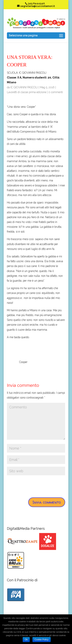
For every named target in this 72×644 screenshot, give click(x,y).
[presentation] (36, 486)
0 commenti (56, 92)
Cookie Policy (42, 640)
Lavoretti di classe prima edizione (27, 92)
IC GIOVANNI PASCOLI (24, 87)
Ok (26, 640)
